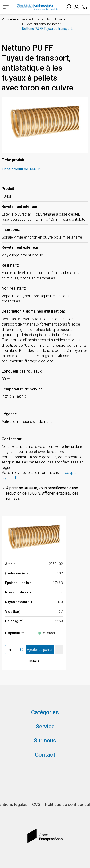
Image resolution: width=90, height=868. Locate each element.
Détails (34, 661)
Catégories (45, 712)
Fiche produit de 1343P (21, 169)
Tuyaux (60, 19)
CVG (36, 804)
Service (45, 727)
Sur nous (45, 741)
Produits (44, 19)
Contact (45, 755)
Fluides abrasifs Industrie (41, 24)
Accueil (27, 19)
